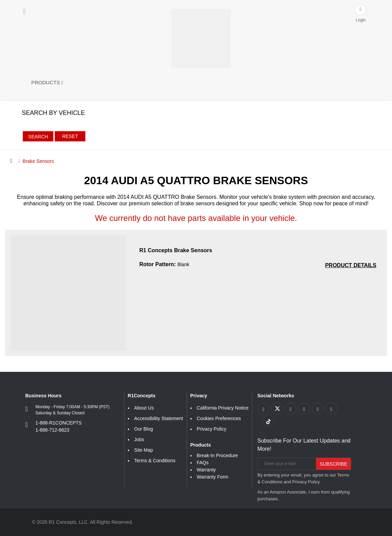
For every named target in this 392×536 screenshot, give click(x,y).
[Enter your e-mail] (286, 464)
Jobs (139, 439)
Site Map (144, 450)
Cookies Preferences (219, 418)
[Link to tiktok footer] (268, 421)
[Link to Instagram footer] (318, 409)
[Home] (11, 161)
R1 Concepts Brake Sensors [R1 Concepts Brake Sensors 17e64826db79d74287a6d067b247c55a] (176, 250)
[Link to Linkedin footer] (331, 409)
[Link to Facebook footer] (263, 409)
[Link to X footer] (277, 409)
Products (47, 82)
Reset (70, 136)
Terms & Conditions (155, 461)
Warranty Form (213, 477)
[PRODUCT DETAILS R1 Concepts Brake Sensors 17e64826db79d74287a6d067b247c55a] (351, 265)
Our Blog (144, 429)
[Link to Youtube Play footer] (291, 409)
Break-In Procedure (217, 455)
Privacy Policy (212, 429)
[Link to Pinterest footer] (304, 409)
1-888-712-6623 (52, 430)
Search (38, 137)
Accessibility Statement (159, 418)
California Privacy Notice (223, 408)
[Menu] (24, 11)
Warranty (206, 470)
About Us (144, 408)
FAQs (203, 463)
